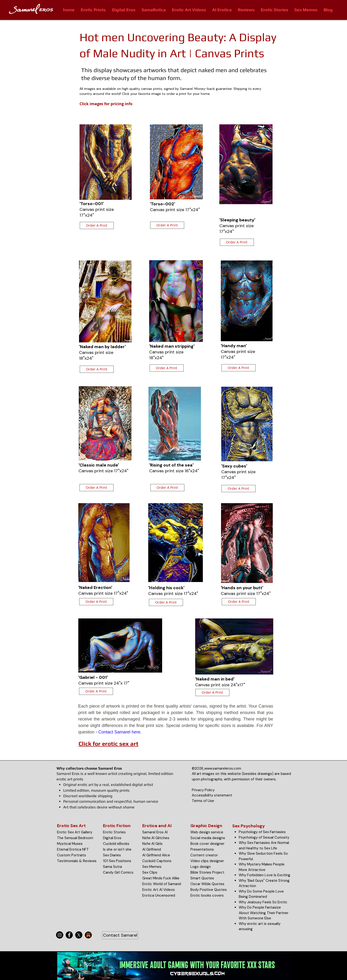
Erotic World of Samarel (162, 884)
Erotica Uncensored (159, 895)
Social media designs (208, 838)
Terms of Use (203, 801)
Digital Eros (112, 838)
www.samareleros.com (223, 768)
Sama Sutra (112, 867)
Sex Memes (152, 867)
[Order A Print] (97, 225)
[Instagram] (60, 935)
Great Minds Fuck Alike (161, 878)
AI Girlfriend (152, 849)
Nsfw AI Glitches (156, 838)
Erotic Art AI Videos (159, 890)
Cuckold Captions (157, 861)
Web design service (207, 832)
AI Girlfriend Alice (156, 855)
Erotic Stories (114, 832)
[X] (79, 935)
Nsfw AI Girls (152, 844)
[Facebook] (69, 935)
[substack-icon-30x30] (88, 935)
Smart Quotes (202, 878)
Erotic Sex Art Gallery (75, 832)
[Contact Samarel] (120, 935)
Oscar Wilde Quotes (207, 884)
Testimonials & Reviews (77, 861)
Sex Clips (150, 872)
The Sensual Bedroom (75, 838)
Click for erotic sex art (108, 744)
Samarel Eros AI (155, 832)
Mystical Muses (70, 844)
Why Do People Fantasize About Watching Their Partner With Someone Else (264, 913)
